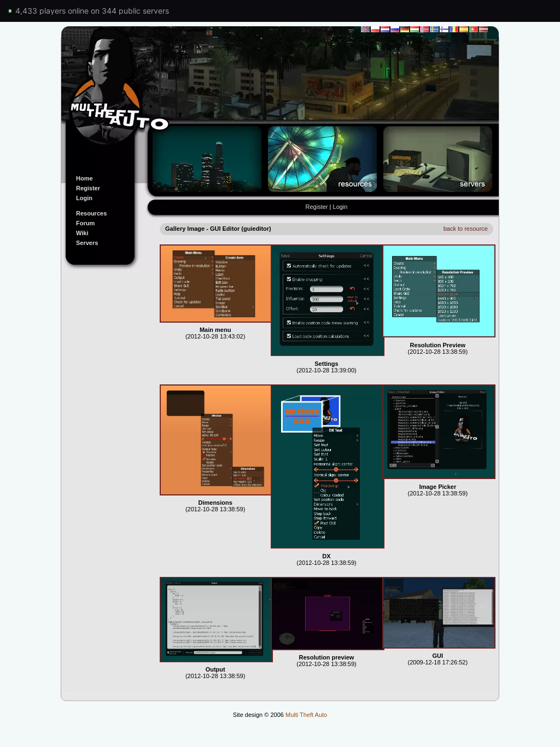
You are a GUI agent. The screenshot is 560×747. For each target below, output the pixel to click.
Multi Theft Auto (306, 715)
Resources (91, 213)
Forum (85, 223)
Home (84, 178)
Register (88, 188)
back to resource (466, 229)
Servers (87, 243)
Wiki (82, 233)
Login (84, 198)
